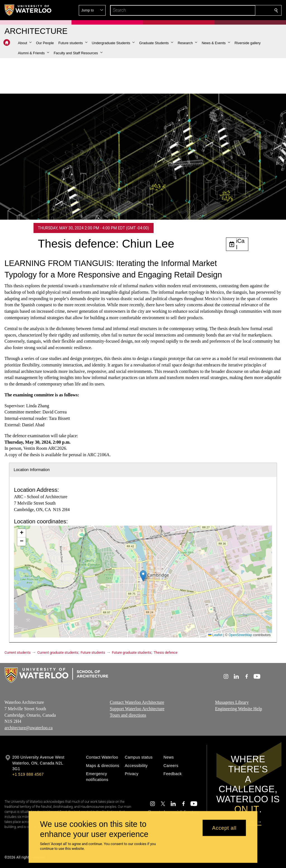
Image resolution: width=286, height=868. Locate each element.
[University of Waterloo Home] (28, 10)
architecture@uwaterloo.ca (28, 728)
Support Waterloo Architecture (137, 709)
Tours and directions (128, 715)
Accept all (224, 828)
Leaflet (215, 635)
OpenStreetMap (240, 635)
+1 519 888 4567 (28, 774)
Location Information (32, 470)
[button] (236, 10)
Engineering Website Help (239, 709)
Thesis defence (165, 652)
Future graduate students (131, 652)
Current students (18, 652)
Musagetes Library (232, 702)
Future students (93, 652)
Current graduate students (58, 652)
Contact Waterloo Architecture (137, 702)
